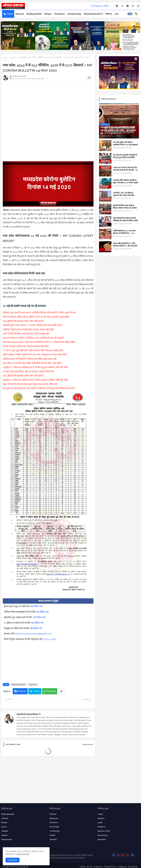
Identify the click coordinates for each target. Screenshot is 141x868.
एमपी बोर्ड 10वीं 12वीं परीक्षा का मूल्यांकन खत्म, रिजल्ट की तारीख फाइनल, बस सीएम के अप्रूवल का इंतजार (126, 195)
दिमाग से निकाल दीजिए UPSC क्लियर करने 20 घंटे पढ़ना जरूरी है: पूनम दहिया (36, 317)
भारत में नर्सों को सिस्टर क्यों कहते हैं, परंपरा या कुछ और (26, 334)
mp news (14, 57)
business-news (104, 831)
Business (101, 818)
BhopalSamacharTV (93, 14)
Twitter (36, 691)
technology (55, 831)
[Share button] (61, 691)
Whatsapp (51, 691)
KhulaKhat (102, 840)
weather (53, 840)
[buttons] (117, 6)
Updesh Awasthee (27, 714)
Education (54, 823)
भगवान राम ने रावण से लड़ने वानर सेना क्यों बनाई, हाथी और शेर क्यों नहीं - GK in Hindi (125, 170)
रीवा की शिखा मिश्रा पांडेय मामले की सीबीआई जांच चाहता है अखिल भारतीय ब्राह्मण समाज (125, 221)
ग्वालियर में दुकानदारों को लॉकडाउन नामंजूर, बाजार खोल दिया (28, 329)
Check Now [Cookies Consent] (22, 854)
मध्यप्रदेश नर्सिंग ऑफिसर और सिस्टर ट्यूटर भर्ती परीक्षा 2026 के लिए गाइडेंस (126, 181)
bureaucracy (103, 835)
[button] (130, 14)
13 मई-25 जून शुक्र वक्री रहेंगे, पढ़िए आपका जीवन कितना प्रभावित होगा (33, 350)
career (100, 814)
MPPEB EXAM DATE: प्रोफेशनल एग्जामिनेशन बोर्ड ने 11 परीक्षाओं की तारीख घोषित (39, 342)
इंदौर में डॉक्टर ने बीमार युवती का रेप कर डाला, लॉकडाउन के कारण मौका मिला (35, 355)
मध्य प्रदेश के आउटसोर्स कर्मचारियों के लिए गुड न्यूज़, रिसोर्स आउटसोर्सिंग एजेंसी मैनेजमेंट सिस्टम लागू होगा (125, 157)
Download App (74, 14)
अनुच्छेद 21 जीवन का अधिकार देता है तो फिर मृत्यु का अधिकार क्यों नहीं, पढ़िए (35, 367)
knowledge (54, 827)
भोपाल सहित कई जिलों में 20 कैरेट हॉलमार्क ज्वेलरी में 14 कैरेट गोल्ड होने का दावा (125, 246)
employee (54, 818)
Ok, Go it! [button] (13, 860)
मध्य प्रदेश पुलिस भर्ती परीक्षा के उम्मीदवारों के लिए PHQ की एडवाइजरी (125, 143)
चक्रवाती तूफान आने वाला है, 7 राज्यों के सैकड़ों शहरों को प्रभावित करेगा (33, 325)
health (52, 835)
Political (53, 814)
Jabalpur (5, 831)
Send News (59, 14)
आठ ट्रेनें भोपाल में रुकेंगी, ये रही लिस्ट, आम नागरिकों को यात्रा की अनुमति (33, 338)
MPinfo (109, 14)
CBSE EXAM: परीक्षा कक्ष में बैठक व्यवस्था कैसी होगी (26, 346)
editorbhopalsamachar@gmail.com (33, 634)
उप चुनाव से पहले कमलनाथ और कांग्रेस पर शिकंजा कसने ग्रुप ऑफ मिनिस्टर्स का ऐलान (39, 388)
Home (10, 14)
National (20, 14)
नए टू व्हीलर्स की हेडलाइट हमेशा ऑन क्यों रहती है (23, 321)
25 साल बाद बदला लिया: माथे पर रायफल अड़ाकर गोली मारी (29, 371)
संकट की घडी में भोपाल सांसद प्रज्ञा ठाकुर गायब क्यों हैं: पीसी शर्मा (30, 384)
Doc (117, 14)
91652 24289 (50, 639)
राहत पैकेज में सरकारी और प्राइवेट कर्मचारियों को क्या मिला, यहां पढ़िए (32, 363)
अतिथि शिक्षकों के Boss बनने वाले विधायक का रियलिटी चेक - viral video (124, 233)
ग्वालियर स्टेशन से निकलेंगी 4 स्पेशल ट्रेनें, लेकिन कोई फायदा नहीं (30, 359)
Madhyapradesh (34, 14)
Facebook (22, 691)
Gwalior (4, 835)
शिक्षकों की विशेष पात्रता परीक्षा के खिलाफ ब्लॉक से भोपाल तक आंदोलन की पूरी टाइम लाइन (125, 208)
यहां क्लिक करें (36, 606)
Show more (88, 744)
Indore (4, 827)
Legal (100, 823)
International (7, 840)
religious (101, 827)
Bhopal (48, 14)
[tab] (8, 14)
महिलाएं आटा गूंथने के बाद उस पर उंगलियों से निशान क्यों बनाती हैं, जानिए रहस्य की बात (39, 313)
